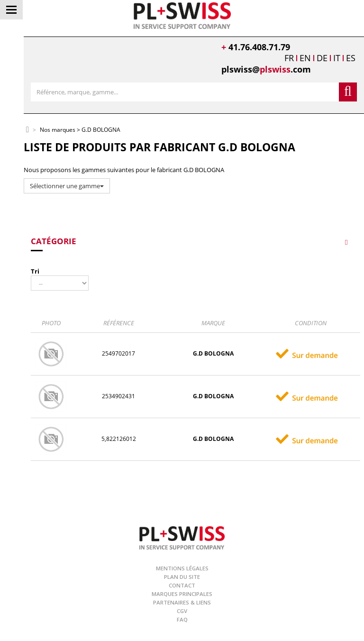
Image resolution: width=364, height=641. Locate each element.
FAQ (182, 619)
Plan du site (182, 577)
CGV (182, 611)
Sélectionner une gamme (67, 186)
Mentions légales (182, 568)
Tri (35, 271)
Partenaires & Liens (182, 602)
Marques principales (182, 594)
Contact (182, 585)
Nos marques (58, 130)
